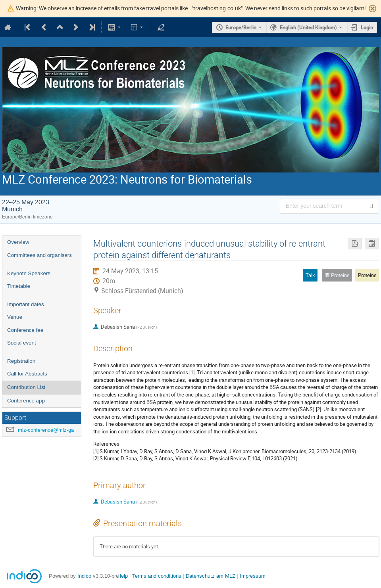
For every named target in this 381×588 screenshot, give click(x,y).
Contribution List (26, 387)
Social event (22, 343)
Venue (15, 317)
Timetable (19, 286)
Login (367, 27)
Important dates (26, 304)
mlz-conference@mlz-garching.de (56, 430)
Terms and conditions (157, 576)
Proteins (367, 275)
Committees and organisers (39, 255)
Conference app (26, 401)
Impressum (253, 576)
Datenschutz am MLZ (211, 576)
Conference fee (25, 330)
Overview (18, 242)
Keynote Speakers (29, 273)
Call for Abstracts (27, 374)
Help (123, 576)
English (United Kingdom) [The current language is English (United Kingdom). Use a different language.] (308, 27)
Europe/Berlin (241, 27)
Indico (84, 576)
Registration (21, 361)
